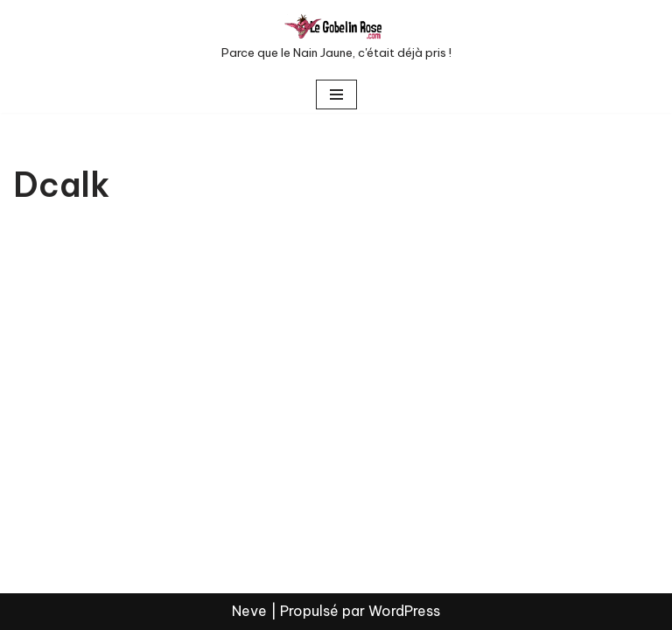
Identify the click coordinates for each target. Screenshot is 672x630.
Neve (249, 611)
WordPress (404, 611)
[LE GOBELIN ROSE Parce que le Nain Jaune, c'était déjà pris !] (336, 38)
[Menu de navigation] (336, 94)
